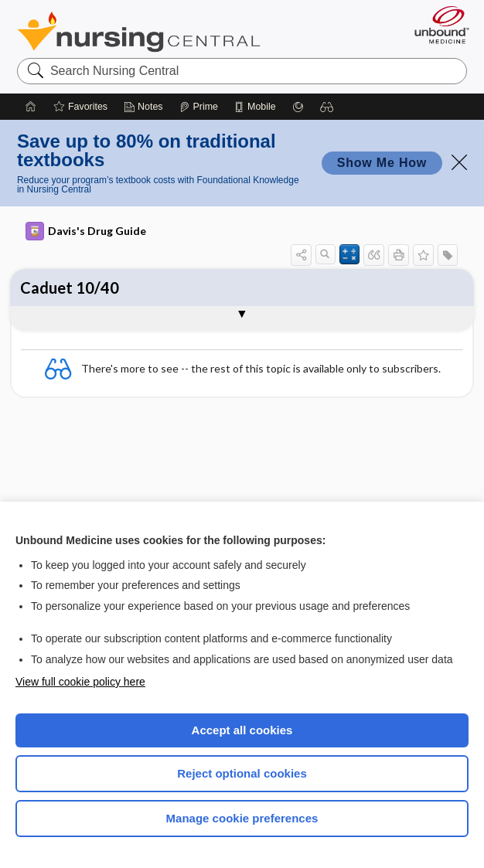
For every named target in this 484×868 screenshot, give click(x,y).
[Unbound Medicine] (437, 25)
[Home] (31, 107)
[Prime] (199, 107)
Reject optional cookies (242, 773)
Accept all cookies (242, 730)
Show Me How (382, 163)
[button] (327, 107)
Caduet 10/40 (70, 288)
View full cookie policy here (80, 682)
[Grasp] (298, 107)
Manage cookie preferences (242, 818)
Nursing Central (139, 32)
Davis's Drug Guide (86, 231)
